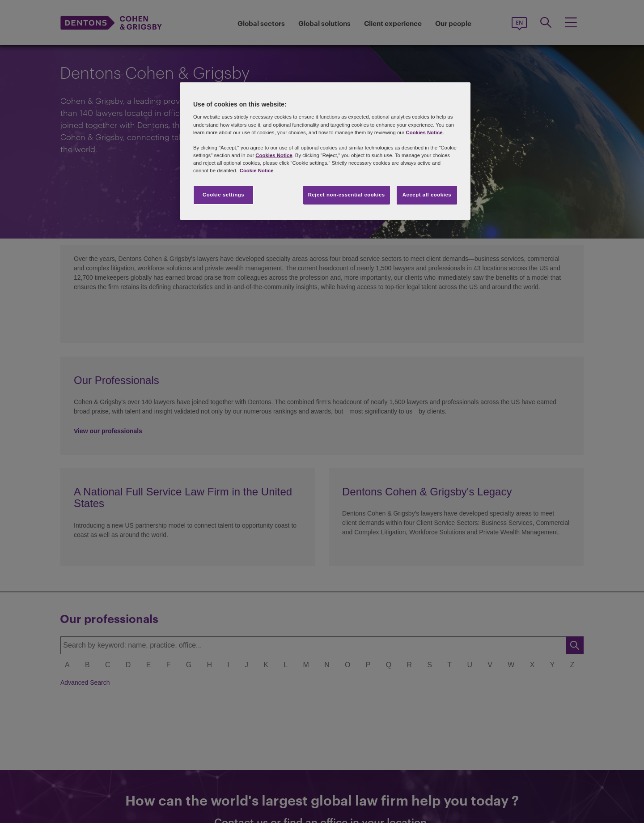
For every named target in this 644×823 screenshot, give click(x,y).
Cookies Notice (424, 132)
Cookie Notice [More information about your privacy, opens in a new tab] (257, 171)
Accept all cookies (427, 195)
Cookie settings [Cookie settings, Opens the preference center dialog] (223, 195)
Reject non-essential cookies (347, 195)
